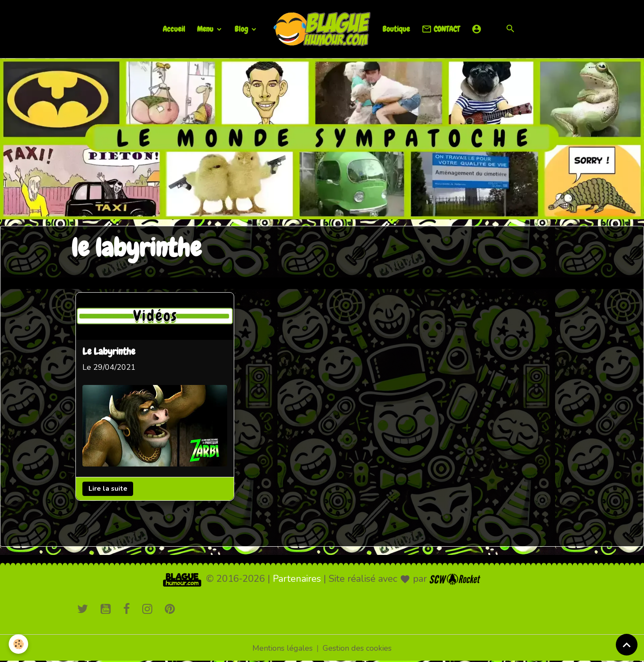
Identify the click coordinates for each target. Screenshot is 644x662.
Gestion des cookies (357, 648)
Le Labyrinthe (109, 352)
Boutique (396, 29)
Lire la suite (108, 489)
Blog (242, 29)
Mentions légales (283, 648)
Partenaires (297, 579)
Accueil (174, 29)
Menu (206, 29)
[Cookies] (18, 644)
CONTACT (441, 29)
